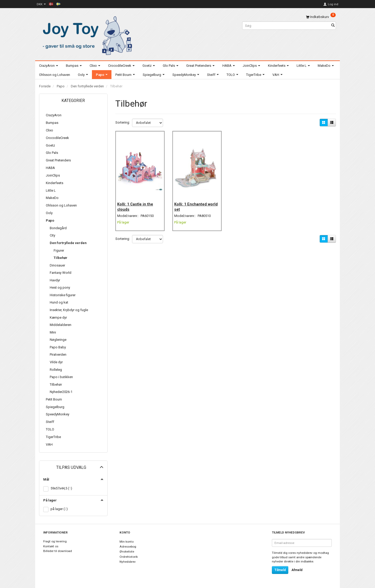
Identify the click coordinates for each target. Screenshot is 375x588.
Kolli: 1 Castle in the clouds (137, 201)
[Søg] (333, 26)
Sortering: (123, 122)
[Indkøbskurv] (321, 17)
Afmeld (297, 570)
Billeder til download (58, 551)
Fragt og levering (55, 541)
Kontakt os (51, 546)
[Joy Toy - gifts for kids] (86, 35)
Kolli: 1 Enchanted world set (193, 201)
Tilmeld (280, 570)
